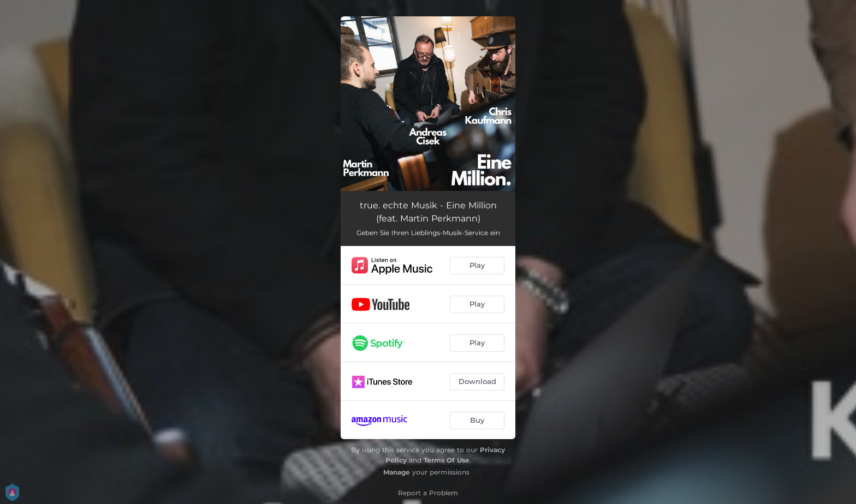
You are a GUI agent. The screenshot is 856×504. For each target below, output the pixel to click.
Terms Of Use (447, 460)
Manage (397, 472)
